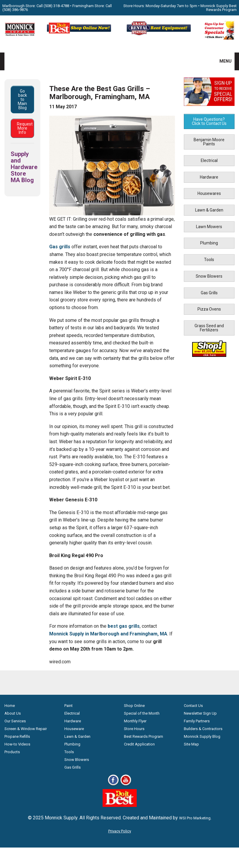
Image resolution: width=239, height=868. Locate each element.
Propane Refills (17, 736)
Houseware (74, 729)
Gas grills (60, 247)
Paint (68, 706)
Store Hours (134, 729)
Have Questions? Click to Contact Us (209, 121)
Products (12, 752)
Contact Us (193, 706)
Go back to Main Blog (22, 99)
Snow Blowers (209, 276)
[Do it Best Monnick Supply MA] (120, 805)
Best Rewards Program (144, 736)
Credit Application (139, 744)
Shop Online (134, 706)
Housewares (209, 193)
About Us (13, 713)
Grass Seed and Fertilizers (209, 328)
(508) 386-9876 (15, 10)
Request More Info (25, 128)
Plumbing (209, 243)
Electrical (209, 160)
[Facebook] (113, 785)
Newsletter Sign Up (200, 713)
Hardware (209, 177)
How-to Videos (17, 744)
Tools (209, 260)
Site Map (191, 744)
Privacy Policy (120, 831)
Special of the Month (142, 713)
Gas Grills (209, 293)
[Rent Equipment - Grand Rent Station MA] (159, 35)
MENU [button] (222, 61)
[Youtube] (126, 785)
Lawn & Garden (209, 210)
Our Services (15, 721)
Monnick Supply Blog (202, 736)
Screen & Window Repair (26, 729)
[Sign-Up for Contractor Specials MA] (219, 39)
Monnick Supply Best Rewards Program (219, 8)
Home (10, 706)
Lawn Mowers (209, 227)
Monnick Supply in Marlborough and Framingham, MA (108, 634)
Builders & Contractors (203, 729)
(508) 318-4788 (56, 6)
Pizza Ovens (209, 309)
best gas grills (124, 626)
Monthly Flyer (135, 721)
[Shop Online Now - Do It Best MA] (80, 35)
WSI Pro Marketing (195, 818)
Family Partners (197, 721)
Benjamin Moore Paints (209, 142)
